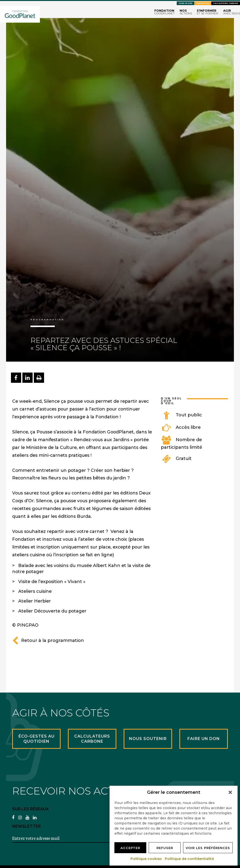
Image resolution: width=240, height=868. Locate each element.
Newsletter (203, 3)
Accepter (130, 848)
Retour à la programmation (48, 640)
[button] (230, 792)
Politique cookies (146, 859)
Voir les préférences (208, 848)
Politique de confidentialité (190, 859)
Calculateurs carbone (226, 3)
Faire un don (185, 3)
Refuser (165, 848)
